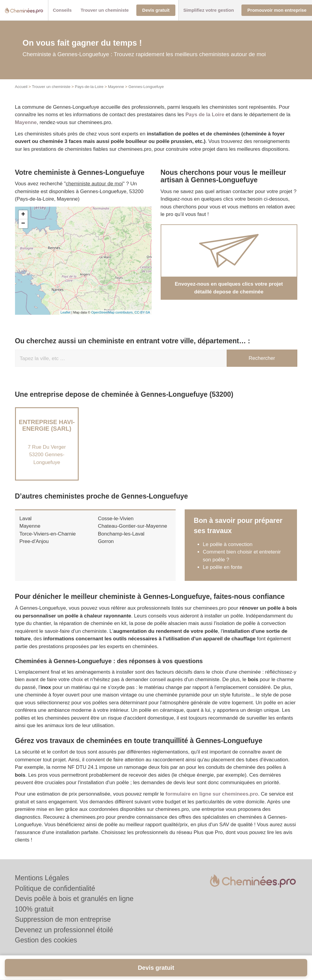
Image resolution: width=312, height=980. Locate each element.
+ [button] (23, 215)
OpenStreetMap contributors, (113, 312)
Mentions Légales (42, 878)
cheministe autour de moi (94, 184)
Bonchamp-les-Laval (121, 534)
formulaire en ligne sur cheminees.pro (212, 794)
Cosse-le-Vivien (116, 519)
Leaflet (66, 312)
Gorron (106, 541)
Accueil (21, 87)
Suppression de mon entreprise (63, 919)
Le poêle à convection (227, 544)
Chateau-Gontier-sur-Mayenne (133, 526)
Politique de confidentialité (55, 888)
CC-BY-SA (142, 312)
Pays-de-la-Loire (89, 87)
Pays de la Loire (205, 115)
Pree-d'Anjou (34, 541)
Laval (26, 519)
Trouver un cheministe (51, 87)
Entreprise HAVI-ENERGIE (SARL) (47, 425)
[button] (62, 10)
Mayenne (116, 87)
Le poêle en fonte (222, 567)
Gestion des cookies (46, 940)
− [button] (23, 224)
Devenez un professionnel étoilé (64, 930)
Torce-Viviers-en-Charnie (48, 534)
